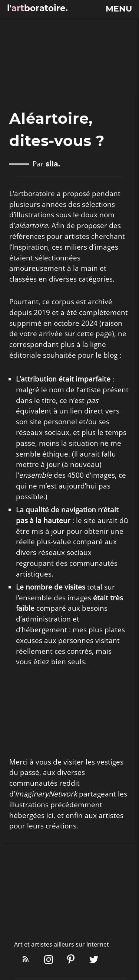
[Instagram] (49, 960)
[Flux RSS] (26, 960)
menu (119, 9)
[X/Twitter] (94, 960)
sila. (53, 164)
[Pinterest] (71, 960)
